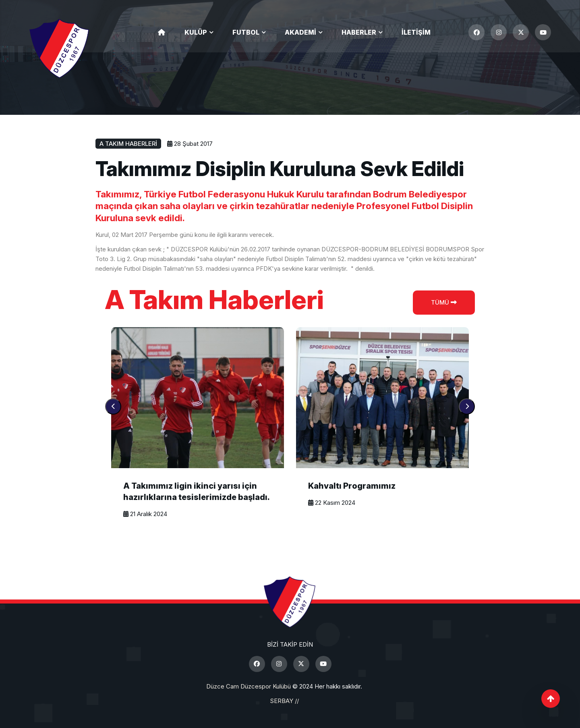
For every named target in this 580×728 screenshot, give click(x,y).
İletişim (416, 32)
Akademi (300, 32)
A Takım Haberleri (128, 144)
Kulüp (196, 32)
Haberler (359, 32)
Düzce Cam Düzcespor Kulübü (249, 686)
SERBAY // (284, 701)
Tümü (444, 302)
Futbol (246, 32)
